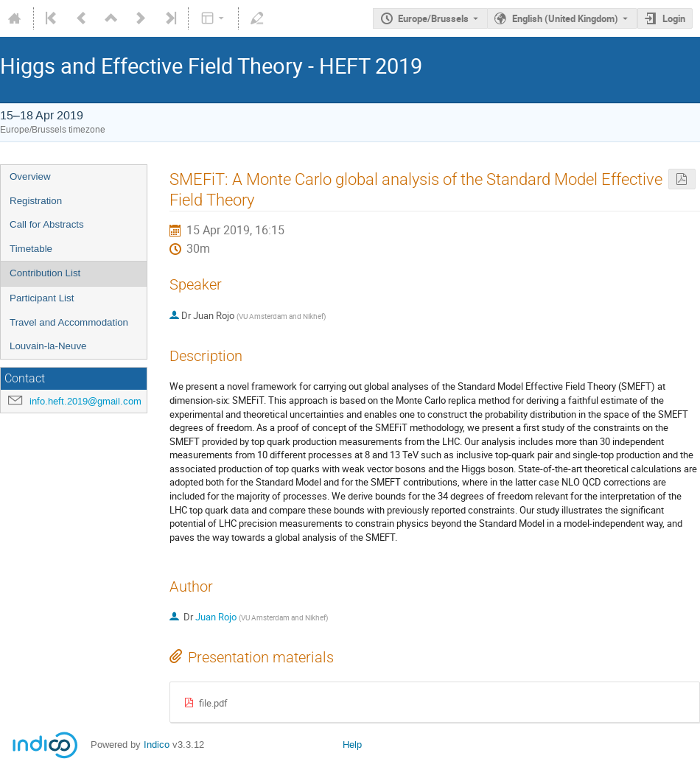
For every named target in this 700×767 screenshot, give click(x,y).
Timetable (31, 249)
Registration (36, 201)
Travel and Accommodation (69, 322)
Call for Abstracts (47, 224)
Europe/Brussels (433, 18)
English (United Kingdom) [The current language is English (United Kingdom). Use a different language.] (565, 18)
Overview (30, 176)
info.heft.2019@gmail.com (85, 401)
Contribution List (45, 273)
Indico (157, 745)
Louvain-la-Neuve (48, 346)
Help (352, 745)
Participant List (42, 298)
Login (674, 18)
